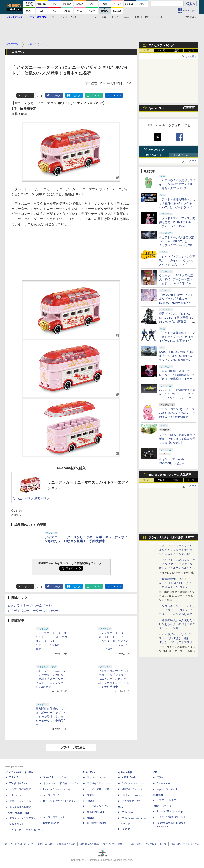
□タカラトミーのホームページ (30, 606)
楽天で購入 (42, 499)
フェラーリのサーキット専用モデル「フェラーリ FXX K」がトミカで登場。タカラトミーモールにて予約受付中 (114, 679)
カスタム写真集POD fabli (171, 817)
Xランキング (156, 150)
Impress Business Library (57, 789)
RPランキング (154, 155)
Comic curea (163, 783)
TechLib (126, 829)
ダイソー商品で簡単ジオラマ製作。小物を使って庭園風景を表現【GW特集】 (177, 439)
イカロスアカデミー (133, 801)
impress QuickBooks (168, 789)
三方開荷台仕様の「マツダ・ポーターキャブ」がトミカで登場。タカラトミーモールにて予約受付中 (51, 717)
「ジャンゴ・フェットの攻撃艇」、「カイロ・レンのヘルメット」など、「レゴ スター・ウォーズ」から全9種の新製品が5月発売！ (177, 264)
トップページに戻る (71, 747)
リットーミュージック (99, 777)
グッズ (115, 17)
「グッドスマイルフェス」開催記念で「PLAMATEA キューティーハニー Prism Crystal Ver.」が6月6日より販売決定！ (177, 226)
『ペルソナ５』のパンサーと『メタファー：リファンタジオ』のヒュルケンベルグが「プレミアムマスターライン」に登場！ (177, 568)
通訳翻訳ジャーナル (133, 789)
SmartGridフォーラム (55, 777)
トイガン (92, 17)
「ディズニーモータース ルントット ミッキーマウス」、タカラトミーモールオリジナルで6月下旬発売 (51, 641)
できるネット (17, 824)
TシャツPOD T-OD (98, 789)
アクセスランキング (161, 45)
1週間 (176, 51)
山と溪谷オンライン (98, 806)
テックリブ (124, 824)
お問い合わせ (45, 844)
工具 (137, 17)
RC (104, 17)
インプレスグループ (156, 844)
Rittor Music (90, 772)
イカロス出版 (125, 772)
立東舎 (91, 795)
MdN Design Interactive (134, 818)
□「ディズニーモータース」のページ (35, 611)
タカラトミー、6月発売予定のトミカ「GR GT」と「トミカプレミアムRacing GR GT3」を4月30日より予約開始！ (177, 245)
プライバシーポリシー (115, 844)
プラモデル (58, 17)
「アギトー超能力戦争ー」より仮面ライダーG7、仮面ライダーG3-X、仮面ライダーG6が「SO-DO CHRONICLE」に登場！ (177, 341)
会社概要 (136, 844)
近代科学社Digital (96, 823)
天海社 (160, 777)
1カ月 (191, 51)
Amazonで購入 (23, 499)
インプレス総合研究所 (21, 789)
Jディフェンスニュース (134, 783)
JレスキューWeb (131, 795)
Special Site (156, 108)
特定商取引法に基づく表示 (185, 844)
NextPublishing (51, 823)
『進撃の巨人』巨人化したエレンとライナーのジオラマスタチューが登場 (177, 624)
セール (159, 17)
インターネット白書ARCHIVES (26, 830)
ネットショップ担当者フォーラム (61, 783)
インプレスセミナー (54, 795)
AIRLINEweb (129, 777)
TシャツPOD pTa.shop (170, 811)
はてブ (77, 96)
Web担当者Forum (19, 783)
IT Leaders (15, 795)
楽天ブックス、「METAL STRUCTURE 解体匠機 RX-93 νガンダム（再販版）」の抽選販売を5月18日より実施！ (177, 322)
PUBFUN (158, 795)
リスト (40, 96)
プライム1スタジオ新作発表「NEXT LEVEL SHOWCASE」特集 (171, 538)
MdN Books (128, 812)
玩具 (127, 17)
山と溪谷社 (89, 801)
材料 (147, 17)
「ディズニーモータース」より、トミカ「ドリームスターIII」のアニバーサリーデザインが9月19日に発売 (114, 641)
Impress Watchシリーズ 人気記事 (170, 475)
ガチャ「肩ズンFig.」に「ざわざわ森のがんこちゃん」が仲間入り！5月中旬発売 (177, 413)
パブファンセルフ (166, 800)
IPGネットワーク (162, 806)
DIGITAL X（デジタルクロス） (60, 801)
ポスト (28, 96)
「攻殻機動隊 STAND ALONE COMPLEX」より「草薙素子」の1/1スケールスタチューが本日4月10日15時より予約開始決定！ (177, 587)
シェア (57, 96)
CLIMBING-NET (96, 812)
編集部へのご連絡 (89, 844)
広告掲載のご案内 (66, 844)
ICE (155, 772)
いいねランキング (184, 155)
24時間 (161, 51)
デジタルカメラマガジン (23, 818)
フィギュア (76, 17)
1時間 (146, 51)
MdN (121, 807)
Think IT (14, 777)
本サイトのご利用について (19, 844)
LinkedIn (117, 96)
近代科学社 (89, 818)
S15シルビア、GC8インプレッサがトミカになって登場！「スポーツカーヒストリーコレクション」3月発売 (51, 679)
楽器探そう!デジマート (99, 783)
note (97, 96)
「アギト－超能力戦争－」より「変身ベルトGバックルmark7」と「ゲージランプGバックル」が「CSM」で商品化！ (177, 207)
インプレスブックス (54, 817)
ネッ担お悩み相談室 (20, 807)
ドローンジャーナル (20, 801)
